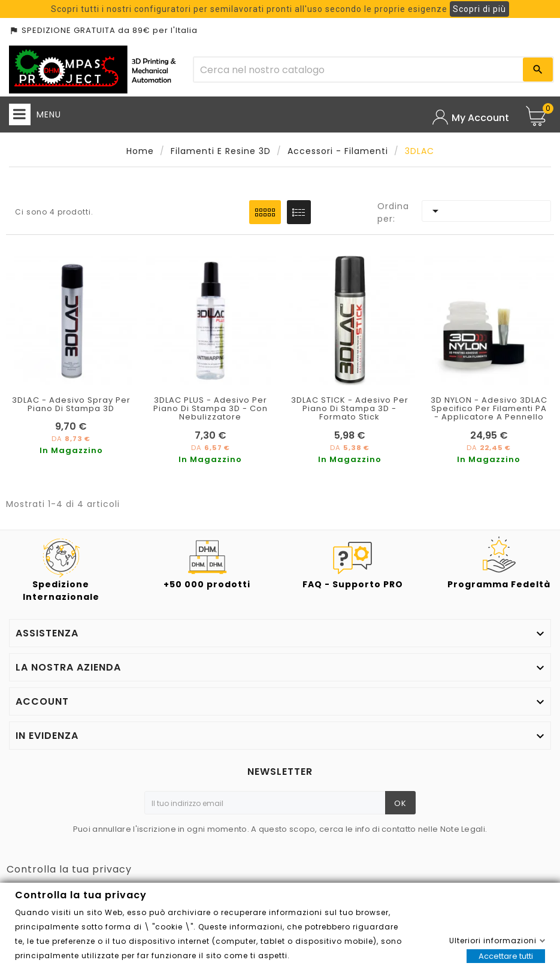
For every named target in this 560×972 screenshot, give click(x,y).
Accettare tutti (506, 956)
